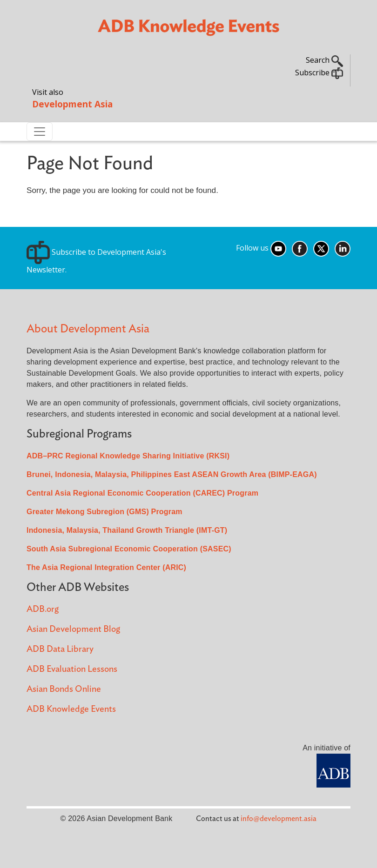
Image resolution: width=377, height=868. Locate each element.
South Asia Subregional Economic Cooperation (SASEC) (129, 549)
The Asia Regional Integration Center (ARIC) (106, 567)
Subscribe (319, 73)
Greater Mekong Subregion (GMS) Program (104, 512)
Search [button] (324, 60)
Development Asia (72, 104)
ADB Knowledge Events (71, 709)
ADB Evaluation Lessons (72, 669)
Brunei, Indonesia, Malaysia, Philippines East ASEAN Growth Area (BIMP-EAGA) (172, 474)
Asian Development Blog (73, 629)
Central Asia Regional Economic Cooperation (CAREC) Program (142, 493)
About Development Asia (88, 329)
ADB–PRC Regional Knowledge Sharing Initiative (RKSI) (128, 456)
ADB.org (43, 609)
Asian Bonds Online (64, 689)
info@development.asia (279, 819)
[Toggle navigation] (40, 132)
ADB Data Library (60, 649)
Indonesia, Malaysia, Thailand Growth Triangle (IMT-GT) (127, 530)
